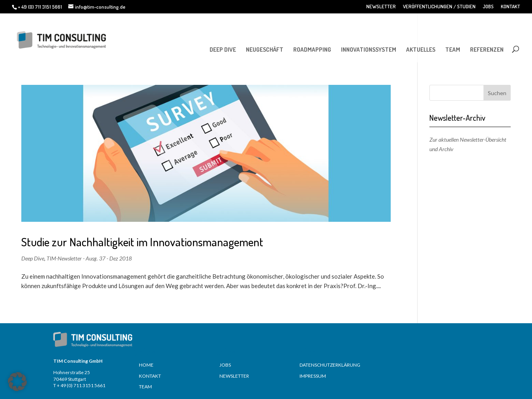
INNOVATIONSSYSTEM (369, 50)
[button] (17, 382)
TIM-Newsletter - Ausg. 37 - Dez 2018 (89, 258)
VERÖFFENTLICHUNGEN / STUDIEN (439, 7)
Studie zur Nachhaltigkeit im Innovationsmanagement (142, 242)
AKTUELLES (421, 50)
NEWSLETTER (381, 7)
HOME (146, 365)
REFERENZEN (487, 50)
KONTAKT (510, 7)
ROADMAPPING (312, 50)
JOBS (488, 7)
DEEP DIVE (223, 50)
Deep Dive (33, 258)
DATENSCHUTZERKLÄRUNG (330, 365)
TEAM (453, 50)
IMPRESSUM (313, 376)
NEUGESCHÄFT (265, 50)
